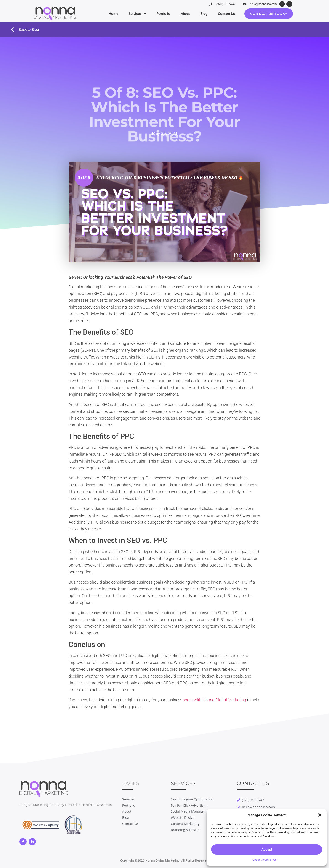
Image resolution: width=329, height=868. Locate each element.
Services (137, 14)
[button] (320, 815)
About (185, 14)
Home (113, 14)
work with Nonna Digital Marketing (215, 700)
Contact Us (227, 14)
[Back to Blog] (12, 30)
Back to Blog (29, 30)
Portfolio (163, 14)
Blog (204, 14)
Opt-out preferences (264, 860)
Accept (267, 850)
